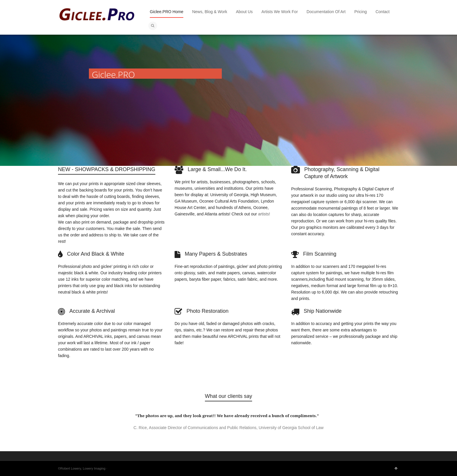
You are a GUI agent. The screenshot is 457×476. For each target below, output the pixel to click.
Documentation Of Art (326, 12)
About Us (245, 12)
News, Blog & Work (210, 12)
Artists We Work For (280, 12)
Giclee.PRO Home (167, 12)
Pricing (361, 12)
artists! (264, 214)
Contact (382, 12)
